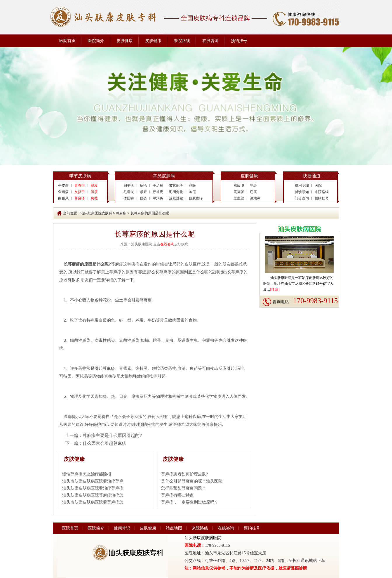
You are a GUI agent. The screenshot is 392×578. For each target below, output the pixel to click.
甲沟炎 (158, 198)
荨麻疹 (121, 213)
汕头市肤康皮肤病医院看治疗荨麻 (93, 481)
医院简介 (96, 41)
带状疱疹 (176, 185)
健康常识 (122, 528)
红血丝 (239, 198)
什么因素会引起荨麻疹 (104, 443)
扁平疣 (129, 185)
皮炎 (143, 198)
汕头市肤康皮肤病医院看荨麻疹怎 (93, 502)
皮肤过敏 (176, 198)
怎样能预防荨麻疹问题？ (184, 488)
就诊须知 (302, 192)
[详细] (275, 289)
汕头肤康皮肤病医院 (203, 538)
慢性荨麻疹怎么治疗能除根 (87, 474)
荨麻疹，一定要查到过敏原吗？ (190, 502)
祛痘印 (239, 185)
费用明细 (302, 185)
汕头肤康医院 (281, 278)
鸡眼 (192, 185)
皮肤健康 (125, 41)
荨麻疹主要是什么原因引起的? (112, 435)
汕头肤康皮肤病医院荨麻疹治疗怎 (93, 495)
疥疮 (143, 185)
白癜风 (63, 198)
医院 (318, 185)
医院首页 (67, 41)
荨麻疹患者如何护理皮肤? (184, 474)
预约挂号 (239, 41)
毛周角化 (176, 192)
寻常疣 (158, 192)
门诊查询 (302, 198)
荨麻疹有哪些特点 (177, 495)
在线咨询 (210, 41)
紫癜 (143, 192)
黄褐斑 (239, 192)
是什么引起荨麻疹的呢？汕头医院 (192, 481)
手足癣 (158, 185)
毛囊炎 (129, 192)
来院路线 (182, 41)
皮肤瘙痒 (196, 198)
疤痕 (253, 192)
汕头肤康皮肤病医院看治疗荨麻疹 (93, 488)
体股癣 (129, 198)
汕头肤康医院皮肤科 (96, 213)
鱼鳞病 (63, 192)
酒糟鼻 (255, 198)
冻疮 (192, 192)
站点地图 (174, 528)
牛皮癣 (63, 185)
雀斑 (253, 185)
